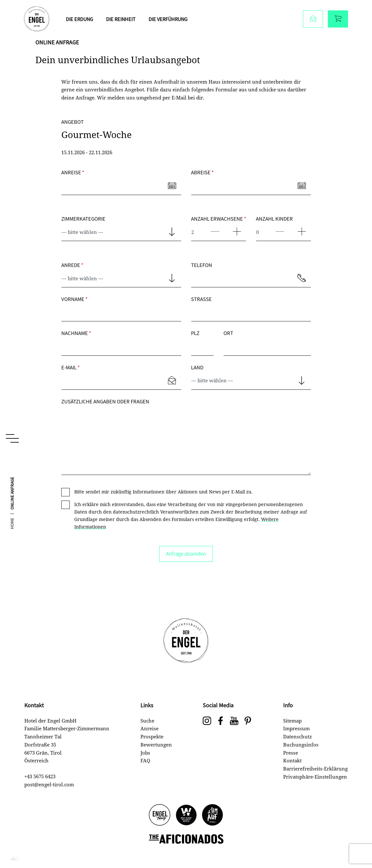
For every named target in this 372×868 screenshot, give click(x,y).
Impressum (296, 728)
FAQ (145, 760)
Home (12, 540)
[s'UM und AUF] (213, 815)
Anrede (72, 265)
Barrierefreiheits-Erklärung (315, 769)
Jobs (145, 753)
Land (197, 367)
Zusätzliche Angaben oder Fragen (105, 401)
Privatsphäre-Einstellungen (315, 777)
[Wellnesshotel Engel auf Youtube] (234, 721)
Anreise (73, 172)
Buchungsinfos (301, 745)
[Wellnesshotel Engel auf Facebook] (221, 721)
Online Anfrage (12, 510)
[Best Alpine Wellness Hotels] (186, 815)
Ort (228, 333)
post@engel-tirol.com (49, 784)
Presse (291, 753)
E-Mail (71, 367)
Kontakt (292, 760)
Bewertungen (156, 745)
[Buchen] (338, 20)
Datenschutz (298, 736)
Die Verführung (171, 19)
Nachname (76, 333)
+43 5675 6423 (40, 776)
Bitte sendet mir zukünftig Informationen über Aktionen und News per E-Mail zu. (163, 492)
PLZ (195, 333)
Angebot (72, 122)
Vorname (74, 299)
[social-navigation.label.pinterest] (248, 721)
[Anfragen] (313, 20)
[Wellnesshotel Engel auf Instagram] (207, 721)
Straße (201, 299)
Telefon (202, 265)
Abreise (202, 172)
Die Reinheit (123, 19)
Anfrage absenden (186, 554)
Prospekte (152, 736)
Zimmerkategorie (83, 219)
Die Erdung (81, 19)
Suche (147, 721)
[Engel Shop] (160, 815)
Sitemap (292, 721)
